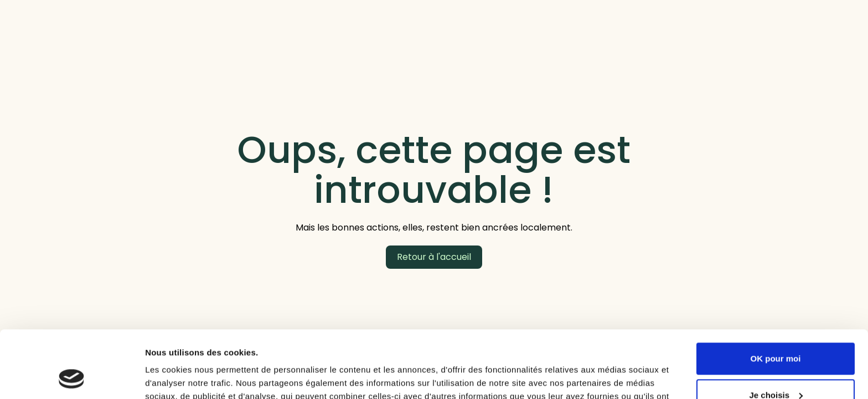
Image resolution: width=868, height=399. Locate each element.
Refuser (776, 368)
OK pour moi (776, 296)
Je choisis (776, 332)
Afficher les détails (182, 377)
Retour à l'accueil (434, 257)
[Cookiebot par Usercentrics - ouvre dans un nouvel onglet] (72, 377)
